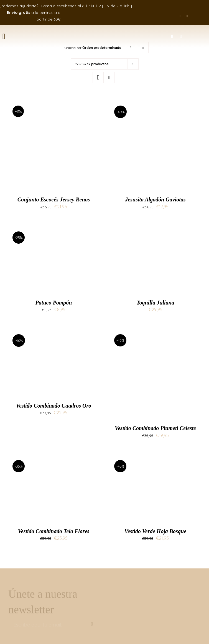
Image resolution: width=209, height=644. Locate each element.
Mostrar (92, 64)
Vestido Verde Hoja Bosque (155, 531)
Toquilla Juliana (155, 303)
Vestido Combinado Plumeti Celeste (155, 428)
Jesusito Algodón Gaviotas (155, 199)
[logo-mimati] (80, 32)
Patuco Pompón (54, 303)
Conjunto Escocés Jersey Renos (54, 199)
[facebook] (181, 16)
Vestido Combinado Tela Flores (54, 531)
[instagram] (187, 16)
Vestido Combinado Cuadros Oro (54, 406)
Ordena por (93, 48)
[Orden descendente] (143, 48)
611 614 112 (91, 6)
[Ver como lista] (109, 78)
